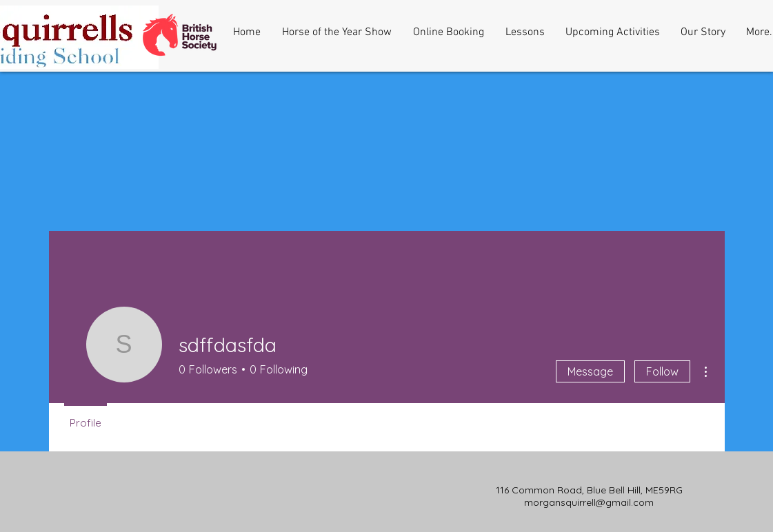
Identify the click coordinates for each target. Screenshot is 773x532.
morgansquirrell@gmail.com (589, 502)
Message (590, 371)
